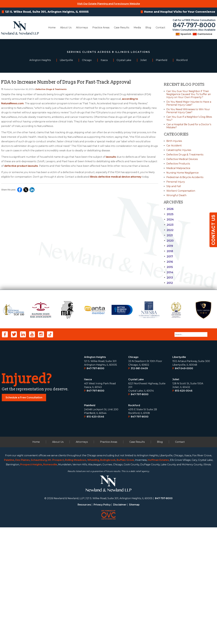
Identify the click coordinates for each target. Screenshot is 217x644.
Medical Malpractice (178, 168)
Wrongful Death (176, 195)
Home (52, 28)
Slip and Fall (174, 186)
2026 (169, 209)
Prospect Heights (31, 581)
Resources (84, 621)
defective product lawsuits (21, 166)
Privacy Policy (102, 621)
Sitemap (134, 621)
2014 (169, 272)
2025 (169, 214)
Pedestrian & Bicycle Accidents (185, 177)
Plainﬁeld (90, 522)
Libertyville (179, 474)
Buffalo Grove (125, 577)
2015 (168, 267)
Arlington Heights (95, 474)
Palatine (9, 577)
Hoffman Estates (158, 577)
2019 (168, 246)
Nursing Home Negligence (182, 173)
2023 (169, 225)
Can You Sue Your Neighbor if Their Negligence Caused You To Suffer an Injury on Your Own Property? (189, 94)
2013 (168, 278)
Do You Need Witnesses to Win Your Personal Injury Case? (188, 111)
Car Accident (174, 146)
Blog (148, 28)
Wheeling (93, 577)
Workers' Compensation (181, 191)
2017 (168, 257)
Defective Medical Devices (182, 159)
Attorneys (82, 28)
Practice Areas (101, 28)
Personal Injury (176, 182)
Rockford (134, 522)
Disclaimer (120, 621)
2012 (168, 283)
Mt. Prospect (56, 577)
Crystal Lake (136, 496)
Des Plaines (22, 577)
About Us (66, 28)
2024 (169, 220)
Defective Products (178, 164)
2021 (168, 235)
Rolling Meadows (76, 577)
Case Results (122, 28)
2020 (169, 241)
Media (137, 28)
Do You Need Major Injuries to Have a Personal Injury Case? (189, 103)
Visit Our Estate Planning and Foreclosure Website (109, 4)
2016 (168, 262)
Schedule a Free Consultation (24, 514)
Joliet (176, 496)
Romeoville (50, 581)
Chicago (133, 474)
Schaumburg (39, 577)
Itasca (88, 496)
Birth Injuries (174, 141)
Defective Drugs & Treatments (51, 89)
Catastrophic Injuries (179, 150)
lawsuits (111, 157)
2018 (168, 251)
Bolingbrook (108, 577)
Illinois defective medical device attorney (116, 177)
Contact (160, 28)
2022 (169, 230)
